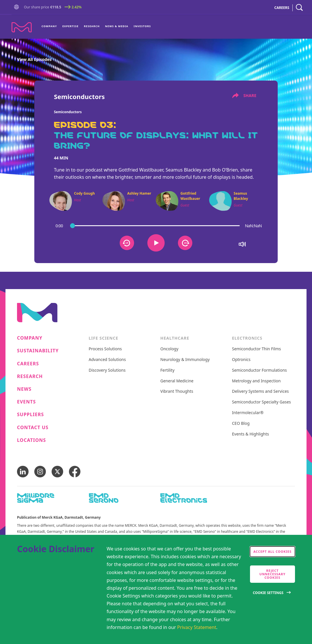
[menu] (96, 27)
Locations (31, 440)
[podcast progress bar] (155, 226)
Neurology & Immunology (185, 360)
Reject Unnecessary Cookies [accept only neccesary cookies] (272, 574)
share (244, 95)
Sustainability (38, 351)
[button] (18, 7)
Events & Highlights (251, 434)
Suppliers (30, 415)
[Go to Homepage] (18, 8)
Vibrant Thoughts (177, 391)
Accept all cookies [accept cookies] (272, 551)
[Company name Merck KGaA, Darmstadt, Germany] (22, 27)
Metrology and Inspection (256, 381)
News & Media (117, 26)
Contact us (33, 428)
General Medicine (177, 381)
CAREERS (282, 8)
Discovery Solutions (107, 370)
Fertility (167, 370)
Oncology (169, 349)
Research (92, 26)
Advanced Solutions (107, 360)
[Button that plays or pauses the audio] (156, 243)
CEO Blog (241, 424)
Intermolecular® (248, 413)
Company (49, 26)
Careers (28, 364)
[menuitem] (51, 27)
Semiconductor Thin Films (257, 349)
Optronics (241, 360)
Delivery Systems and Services (261, 391)
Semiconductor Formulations (260, 370)
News (24, 389)
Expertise (70, 26)
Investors (142, 26)
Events (26, 402)
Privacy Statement (197, 627)
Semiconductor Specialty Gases (262, 402)
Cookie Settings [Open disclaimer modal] (268, 593)
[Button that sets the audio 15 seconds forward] (185, 243)
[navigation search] (299, 8)
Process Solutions (105, 349)
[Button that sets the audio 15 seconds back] (127, 243)
